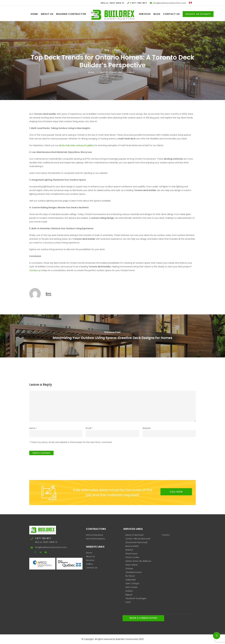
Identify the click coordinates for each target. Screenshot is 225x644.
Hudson (129, 591)
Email (89, 428)
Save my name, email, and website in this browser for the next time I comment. (72, 442)
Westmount (131, 554)
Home (89, 553)
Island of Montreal (134, 535)
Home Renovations (95, 539)
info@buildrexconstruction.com (44, 547)
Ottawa (129, 569)
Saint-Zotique (132, 583)
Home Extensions (94, 535)
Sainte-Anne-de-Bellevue (138, 561)
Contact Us (92, 568)
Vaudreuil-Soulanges (136, 598)
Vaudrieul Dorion (134, 572)
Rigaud (129, 595)
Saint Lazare (131, 587)
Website (147, 428)
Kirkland (129, 550)
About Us (90, 556)
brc (93, 72)
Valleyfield (131, 580)
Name (33, 428)
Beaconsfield (132, 546)
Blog (107, 50)
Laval (128, 602)
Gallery (89, 564)
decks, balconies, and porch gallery (76, 145)
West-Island (131, 565)
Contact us (35, 270)
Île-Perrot (130, 576)
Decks (117, 50)
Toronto (166, 535)
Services (90, 560)
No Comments (126, 72)
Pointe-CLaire (132, 557)
